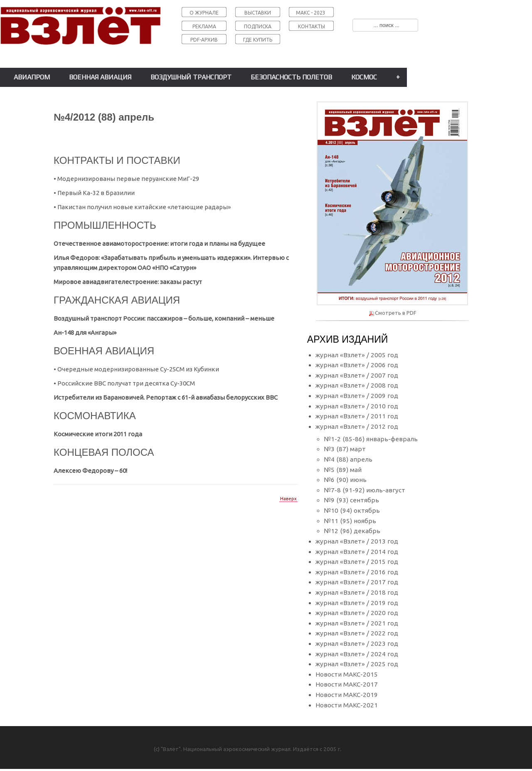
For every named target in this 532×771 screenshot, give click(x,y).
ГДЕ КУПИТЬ (258, 40)
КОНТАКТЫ (312, 26)
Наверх (288, 499)
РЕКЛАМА (204, 26)
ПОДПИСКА (258, 26)
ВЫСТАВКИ (258, 13)
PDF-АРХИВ (204, 40)
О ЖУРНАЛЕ (204, 13)
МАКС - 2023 (311, 13)
